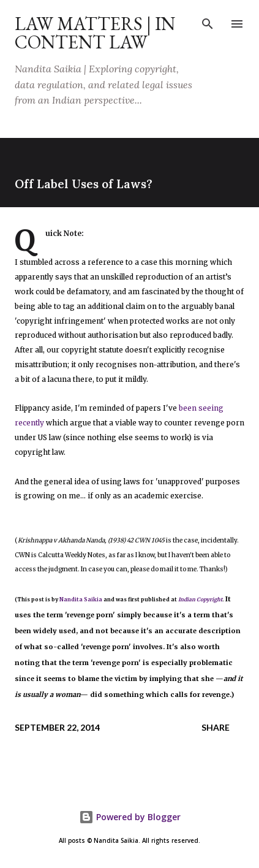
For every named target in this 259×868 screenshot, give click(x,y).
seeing (211, 408)
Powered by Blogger (130, 817)
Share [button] (216, 727)
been (188, 408)
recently (29, 423)
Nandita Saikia (81, 600)
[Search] (208, 22)
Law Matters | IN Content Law (95, 33)
